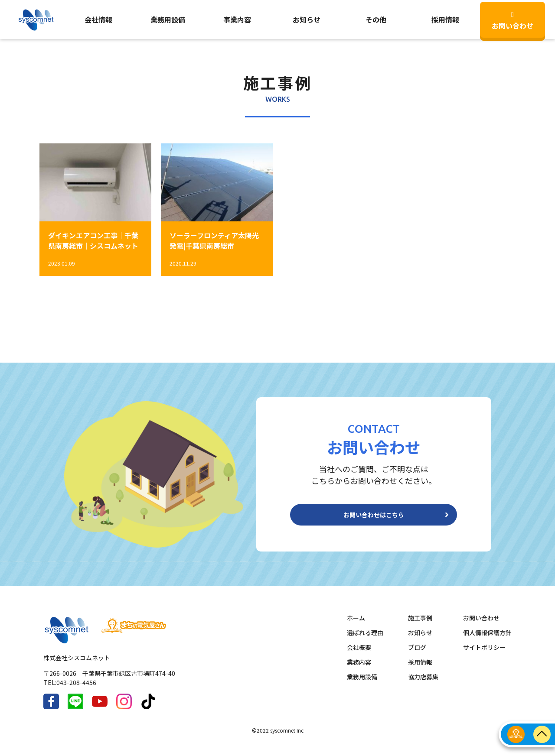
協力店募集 (423, 684)
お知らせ (307, 19)
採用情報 (420, 669)
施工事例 (420, 625)
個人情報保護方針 (487, 639)
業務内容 (359, 669)
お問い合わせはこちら (374, 518)
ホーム (356, 625)
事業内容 (237, 19)
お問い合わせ (513, 21)
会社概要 (359, 654)
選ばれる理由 (365, 639)
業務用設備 (168, 19)
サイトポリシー (484, 654)
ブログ (417, 654)
